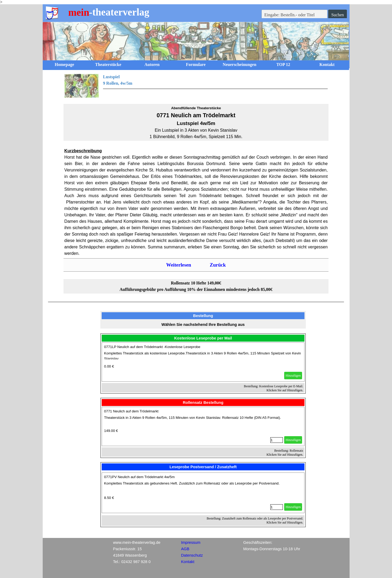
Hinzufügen (293, 376)
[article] (203, 362)
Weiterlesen (179, 265)
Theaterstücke (108, 65)
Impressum (191, 542)
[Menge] (277, 440)
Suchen (337, 15)
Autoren (152, 65)
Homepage (64, 65)
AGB (185, 549)
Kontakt (327, 65)
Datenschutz (192, 555)
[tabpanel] (196, 86)
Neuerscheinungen (239, 65)
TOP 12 (283, 65)
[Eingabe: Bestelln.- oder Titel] (295, 15)
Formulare (196, 65)
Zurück (218, 265)
